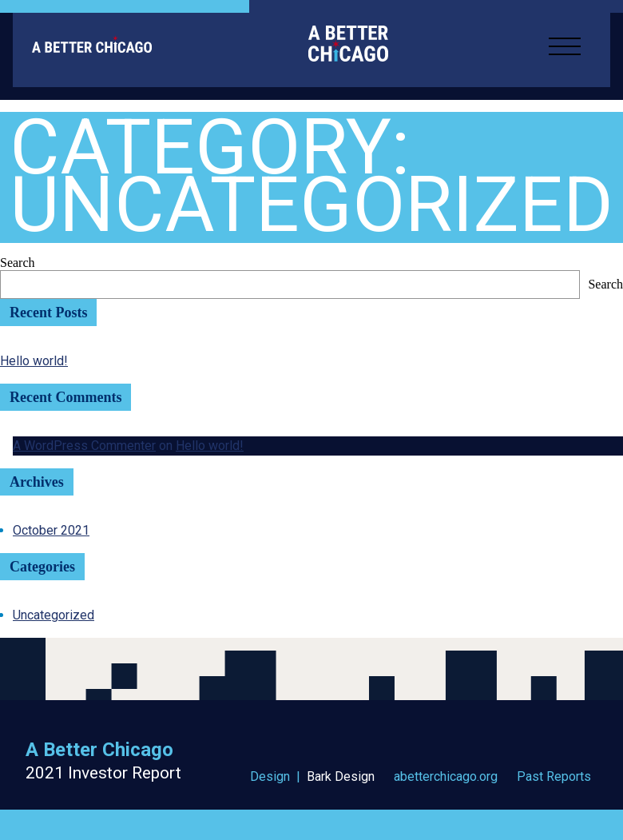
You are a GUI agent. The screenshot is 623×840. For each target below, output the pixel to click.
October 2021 (51, 530)
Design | (312, 777)
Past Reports (554, 777)
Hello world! (34, 361)
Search (18, 263)
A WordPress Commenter (84, 446)
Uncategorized (54, 615)
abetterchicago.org (446, 777)
